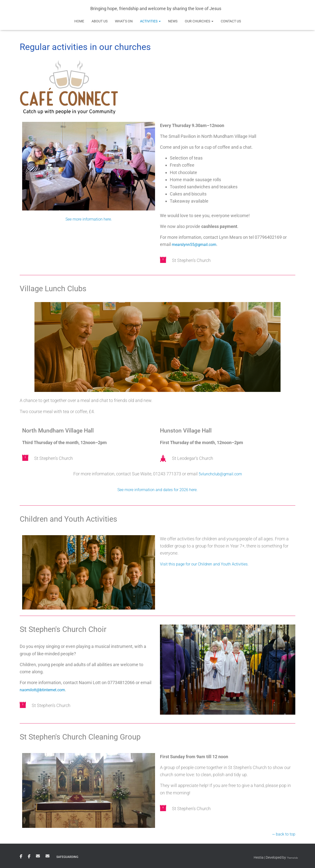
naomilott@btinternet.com (46, 690)
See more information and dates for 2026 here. (157, 490)
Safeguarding (67, 857)
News (173, 21)
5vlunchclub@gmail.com (220, 474)
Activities (150, 21)
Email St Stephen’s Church (38, 856)
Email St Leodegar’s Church (47, 856)
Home (79, 21)
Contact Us (231, 21)
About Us (100, 21)
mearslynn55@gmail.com (197, 244)
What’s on (124, 21)
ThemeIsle (290, 857)
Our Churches (199, 21)
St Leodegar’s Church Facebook (29, 857)
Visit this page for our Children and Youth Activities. (209, 564)
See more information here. (89, 219)
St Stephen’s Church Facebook (21, 857)
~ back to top (283, 834)
